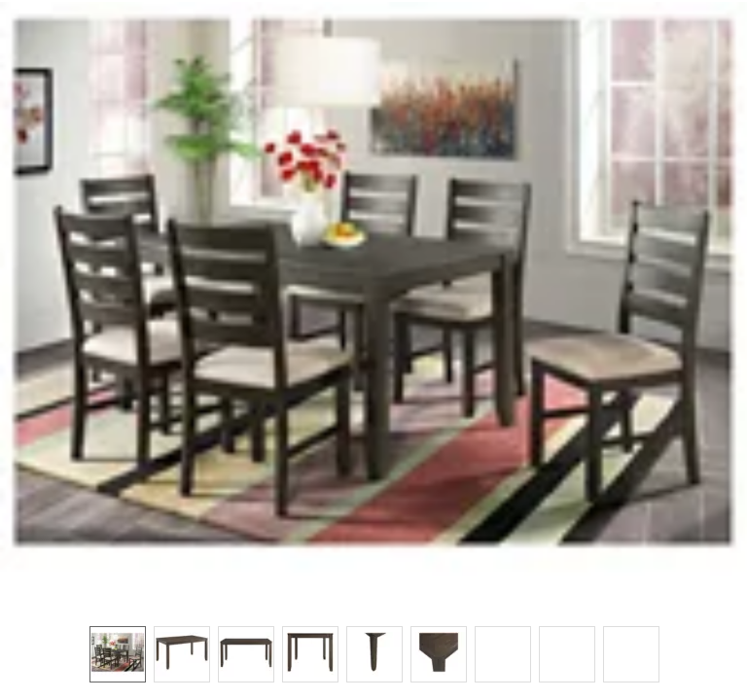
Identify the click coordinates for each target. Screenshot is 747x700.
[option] (118, 654)
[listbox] (373, 653)
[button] (373, 303)
